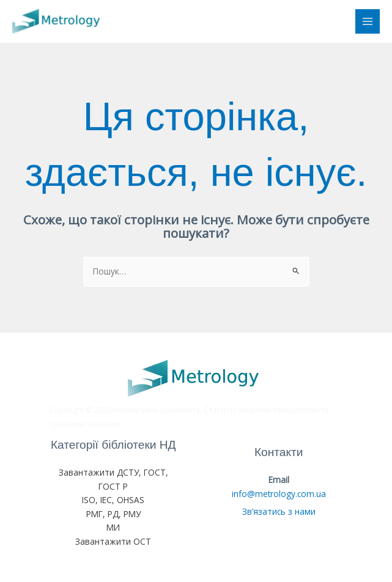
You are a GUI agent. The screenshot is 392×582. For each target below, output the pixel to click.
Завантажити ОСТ (113, 541)
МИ (113, 527)
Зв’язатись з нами (279, 511)
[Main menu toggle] (368, 22)
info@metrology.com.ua (279, 494)
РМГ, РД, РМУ (113, 514)
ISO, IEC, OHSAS (113, 500)
